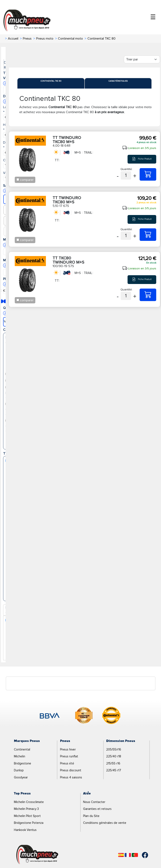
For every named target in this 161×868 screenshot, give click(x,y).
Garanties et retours (97, 809)
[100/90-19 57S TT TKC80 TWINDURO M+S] (148, 295)
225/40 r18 (114, 756)
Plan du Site (91, 816)
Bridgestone (23, 763)
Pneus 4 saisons (71, 777)
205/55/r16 (114, 749)
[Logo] (37, 855)
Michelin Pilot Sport (27, 816)
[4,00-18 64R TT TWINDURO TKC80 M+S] (148, 174)
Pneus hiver (68, 749)
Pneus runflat (69, 756)
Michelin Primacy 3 (26, 809)
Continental (22, 749)
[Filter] (142, 59)
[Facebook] (142, 855)
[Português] (135, 855)
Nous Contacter (94, 802)
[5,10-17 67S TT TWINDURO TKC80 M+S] (148, 235)
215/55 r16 (113, 763)
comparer (27, 180)
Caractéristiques (118, 81)
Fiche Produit (142, 159)
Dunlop (19, 770)
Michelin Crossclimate (29, 802)
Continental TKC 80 (51, 81)
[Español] (121, 855)
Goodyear (21, 777)
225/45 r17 (114, 770)
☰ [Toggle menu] (153, 17)
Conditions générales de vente (105, 823)
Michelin (20, 756)
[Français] (128, 855)
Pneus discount (71, 770)
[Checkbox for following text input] (18, 179)
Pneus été (67, 763)
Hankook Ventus (25, 830)
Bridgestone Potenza (29, 823)
